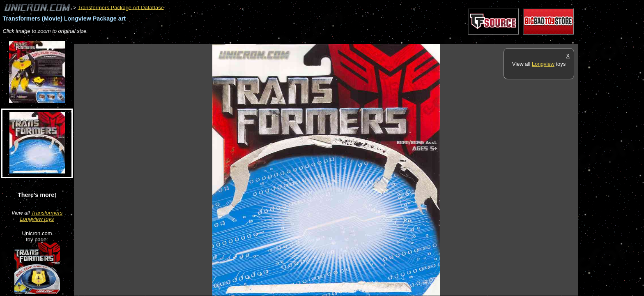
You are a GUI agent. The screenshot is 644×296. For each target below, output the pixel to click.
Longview (543, 64)
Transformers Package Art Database (121, 7)
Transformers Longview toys (41, 216)
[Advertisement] (223, 40)
